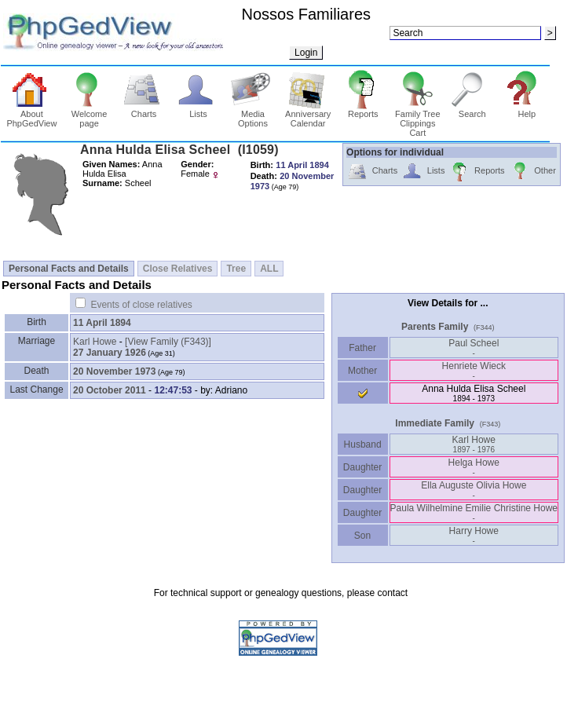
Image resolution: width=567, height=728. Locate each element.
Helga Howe (474, 467)
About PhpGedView (31, 115)
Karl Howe (95, 342)
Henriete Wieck (474, 370)
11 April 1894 (102, 323)
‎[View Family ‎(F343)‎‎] (168, 342)
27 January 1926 (110, 353)
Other (533, 172)
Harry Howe (474, 535)
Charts (144, 110)
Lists (198, 110)
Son (363, 536)
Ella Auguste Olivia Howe (474, 490)
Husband (362, 444)
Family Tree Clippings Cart (417, 119)
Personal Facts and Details (69, 269)
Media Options (253, 115)
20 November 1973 (114, 371)
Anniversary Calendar (308, 115)
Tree (236, 269)
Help (527, 110)
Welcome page (89, 115)
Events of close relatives (141, 305)
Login (306, 53)
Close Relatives (178, 269)
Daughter (363, 467)
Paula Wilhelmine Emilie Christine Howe (474, 512)
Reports (363, 110)
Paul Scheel (474, 348)
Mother (363, 371)
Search (472, 110)
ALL (269, 269)
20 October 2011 (110, 390)
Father (362, 348)
